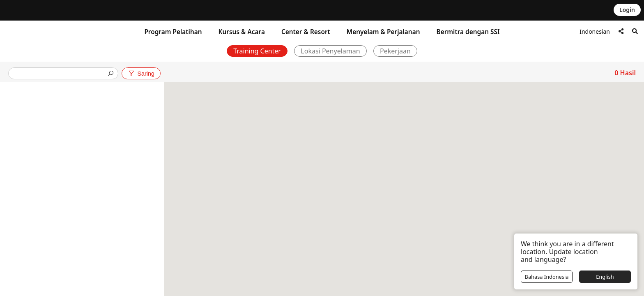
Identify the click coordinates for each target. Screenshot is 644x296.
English (605, 277)
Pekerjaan (396, 51)
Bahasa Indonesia (547, 277)
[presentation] (60, 74)
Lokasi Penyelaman (331, 51)
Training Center (258, 51)
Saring (141, 74)
